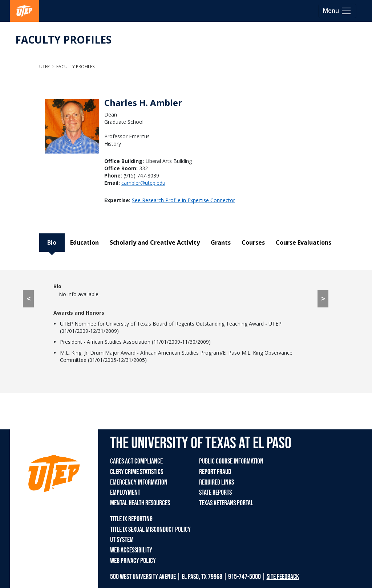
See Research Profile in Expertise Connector (183, 200)
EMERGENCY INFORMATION (139, 482)
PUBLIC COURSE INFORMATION (231, 461)
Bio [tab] (52, 242)
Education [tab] (84, 242)
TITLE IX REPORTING (131, 519)
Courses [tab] (253, 242)
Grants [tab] (221, 242)
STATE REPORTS (215, 493)
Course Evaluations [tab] (304, 242)
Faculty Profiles (75, 67)
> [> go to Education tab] (323, 299)
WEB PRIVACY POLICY (133, 561)
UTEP (45, 67)
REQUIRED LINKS (217, 482)
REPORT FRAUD (215, 472)
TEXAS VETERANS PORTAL (226, 503)
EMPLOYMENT (125, 493)
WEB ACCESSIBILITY (131, 550)
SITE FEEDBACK (283, 577)
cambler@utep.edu (143, 183)
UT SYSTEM (122, 540)
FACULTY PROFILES (63, 40)
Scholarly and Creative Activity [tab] (155, 242)
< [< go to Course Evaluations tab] (29, 299)
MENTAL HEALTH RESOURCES (140, 503)
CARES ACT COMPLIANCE (136, 461)
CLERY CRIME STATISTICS (137, 472)
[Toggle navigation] (337, 11)
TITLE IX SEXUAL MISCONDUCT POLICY (150, 530)
